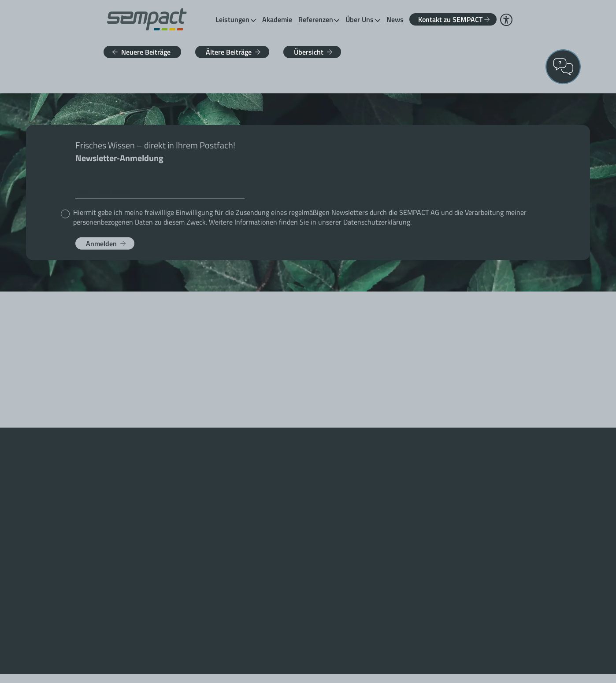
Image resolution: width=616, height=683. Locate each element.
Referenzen (316, 19)
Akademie (277, 19)
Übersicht (309, 52)
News (395, 19)
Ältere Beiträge (229, 52)
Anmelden (101, 243)
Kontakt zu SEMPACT (450, 19)
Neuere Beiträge (146, 52)
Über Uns (360, 19)
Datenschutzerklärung (377, 222)
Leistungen (232, 19)
